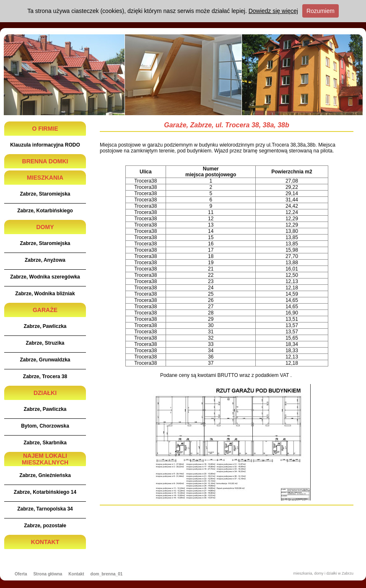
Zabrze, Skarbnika (45, 443)
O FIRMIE (45, 129)
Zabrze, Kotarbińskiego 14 (45, 492)
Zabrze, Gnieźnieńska (45, 475)
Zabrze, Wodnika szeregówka (45, 277)
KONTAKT (45, 542)
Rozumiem (321, 11)
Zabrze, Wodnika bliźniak (45, 294)
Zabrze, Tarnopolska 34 (45, 509)
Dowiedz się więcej (273, 11)
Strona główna (48, 574)
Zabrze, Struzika (45, 343)
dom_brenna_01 (107, 574)
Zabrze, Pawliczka (45, 326)
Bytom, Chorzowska (45, 426)
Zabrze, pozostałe (45, 526)
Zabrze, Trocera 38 (45, 377)
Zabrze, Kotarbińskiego (45, 211)
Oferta (21, 574)
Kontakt (76, 574)
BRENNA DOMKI (45, 161)
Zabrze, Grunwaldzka (45, 360)
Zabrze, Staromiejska (45, 194)
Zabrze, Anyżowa (45, 260)
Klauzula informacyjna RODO (45, 145)
